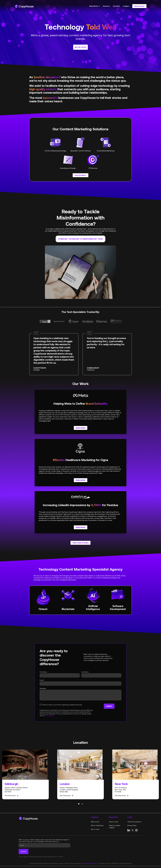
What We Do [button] (94, 6)
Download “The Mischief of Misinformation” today (80, 239)
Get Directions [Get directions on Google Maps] (12, 796)
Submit (109, 706)
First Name (43, 672)
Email (42, 680)
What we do (95, 822)
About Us (106, 6)
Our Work (116, 6)
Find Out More (80, 175)
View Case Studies (80, 543)
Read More (82, 428)
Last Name (85, 672)
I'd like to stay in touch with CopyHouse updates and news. (62, 705)
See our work (114, 822)
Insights (126, 6)
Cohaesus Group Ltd (91, 863)
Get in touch (139, 6)
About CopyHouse (97, 825)
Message (43, 688)
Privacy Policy (50, 716)
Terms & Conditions (134, 822)
